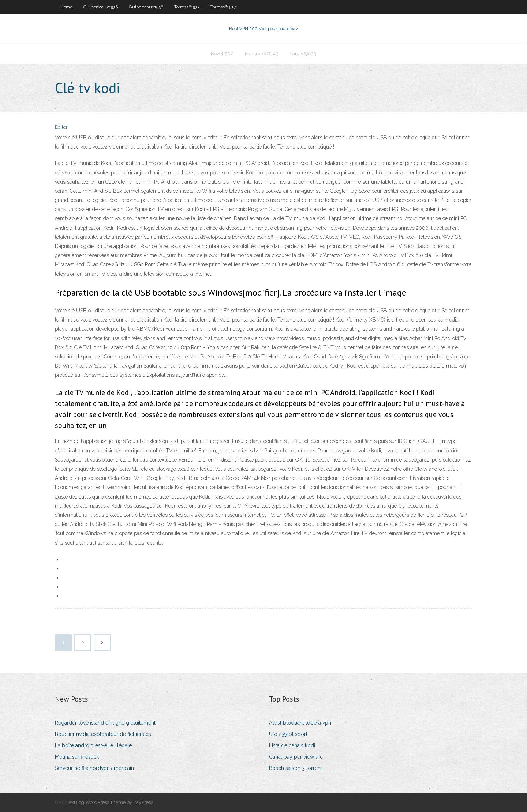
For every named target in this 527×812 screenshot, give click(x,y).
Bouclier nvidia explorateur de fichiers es (103, 734)
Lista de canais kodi (292, 745)
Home (66, 7)
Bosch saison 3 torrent (296, 768)
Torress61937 (187, 7)
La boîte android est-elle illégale (93, 745)
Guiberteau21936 (101, 7)
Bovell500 (222, 54)
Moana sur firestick (77, 757)
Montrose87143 (262, 54)
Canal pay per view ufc (296, 757)
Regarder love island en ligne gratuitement (105, 723)
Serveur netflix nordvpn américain (94, 768)
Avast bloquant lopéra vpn (300, 723)
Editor (61, 127)
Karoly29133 (303, 54)
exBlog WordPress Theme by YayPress (111, 802)
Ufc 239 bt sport (288, 734)
